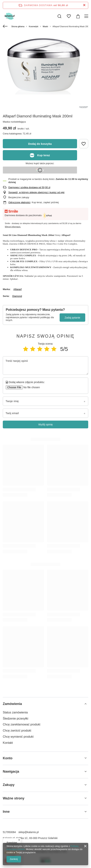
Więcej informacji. (13, 227)
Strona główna (18, 26)
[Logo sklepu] (13, 16)
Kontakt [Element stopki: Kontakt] (8, 743)
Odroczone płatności (19, 202)
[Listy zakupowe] (69, 16)
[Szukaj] (59, 16)
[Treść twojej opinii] (45, 366)
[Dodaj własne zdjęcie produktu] (30, 387)
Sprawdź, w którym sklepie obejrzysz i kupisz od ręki (36, 192)
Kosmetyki (34, 26)
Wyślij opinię (45, 424)
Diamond (17, 296)
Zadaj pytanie (72, 318)
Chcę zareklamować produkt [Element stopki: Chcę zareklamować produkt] (22, 724)
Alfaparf (18, 289)
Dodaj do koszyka (40, 144)
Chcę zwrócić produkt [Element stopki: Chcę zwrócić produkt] (17, 731)
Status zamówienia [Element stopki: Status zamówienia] (15, 712)
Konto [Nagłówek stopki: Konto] (8, 758)
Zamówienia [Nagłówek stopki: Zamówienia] (12, 704)
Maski (45, 26)
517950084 (9, 832)
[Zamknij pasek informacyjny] (84, 5)
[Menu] (87, 16)
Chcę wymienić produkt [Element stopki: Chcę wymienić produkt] (18, 737)
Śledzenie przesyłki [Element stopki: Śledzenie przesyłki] (16, 719)
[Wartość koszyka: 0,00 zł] (78, 16)
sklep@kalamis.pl (29, 832)
